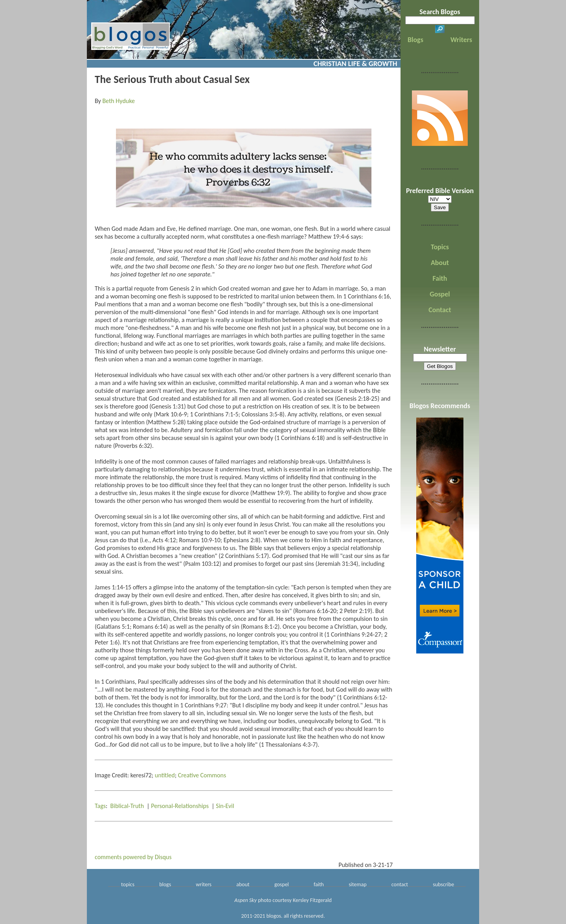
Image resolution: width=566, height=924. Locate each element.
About (440, 263)
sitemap (357, 884)
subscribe (443, 884)
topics (128, 884)
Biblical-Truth (127, 806)
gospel (282, 884)
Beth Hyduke (119, 101)
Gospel (440, 294)
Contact (440, 310)
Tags (100, 806)
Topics (440, 247)
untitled (165, 775)
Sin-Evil (225, 806)
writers (204, 884)
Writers (461, 40)
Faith (440, 278)
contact (400, 884)
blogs (165, 884)
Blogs (415, 40)
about (243, 884)
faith (319, 884)
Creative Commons (202, 775)
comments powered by (133, 857)
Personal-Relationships (180, 806)
